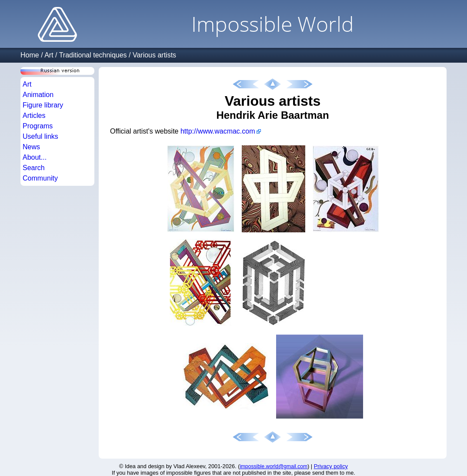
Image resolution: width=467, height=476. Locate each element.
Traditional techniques (93, 55)
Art (49, 55)
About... (35, 157)
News (31, 147)
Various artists (154, 55)
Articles (34, 116)
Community (40, 178)
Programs (38, 126)
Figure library (43, 105)
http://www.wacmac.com (218, 131)
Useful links (40, 136)
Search (34, 168)
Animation (38, 95)
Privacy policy (331, 466)
